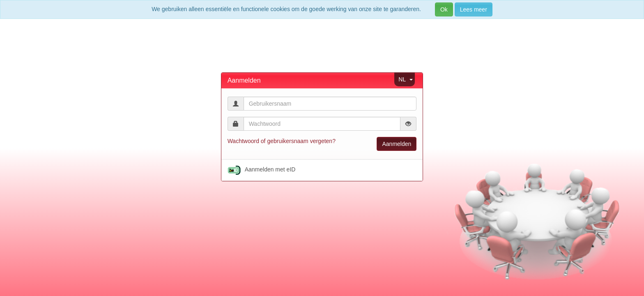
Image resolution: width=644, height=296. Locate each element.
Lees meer (474, 9)
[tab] (322, 81)
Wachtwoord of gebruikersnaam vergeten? (282, 141)
